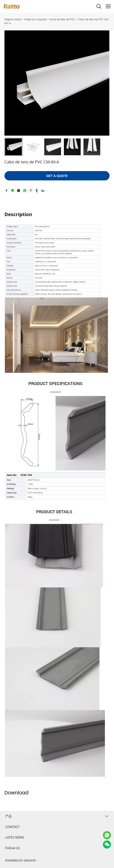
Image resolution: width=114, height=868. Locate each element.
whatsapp (25, 191)
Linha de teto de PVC (62, 20)
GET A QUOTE (57, 176)
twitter (19, 191)
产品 (8, 816)
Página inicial (13, 20)
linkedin (43, 191)
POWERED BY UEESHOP (21, 861)
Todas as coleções (35, 20)
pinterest (31, 191)
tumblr (37, 191)
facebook (6, 191)
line (13, 191)
